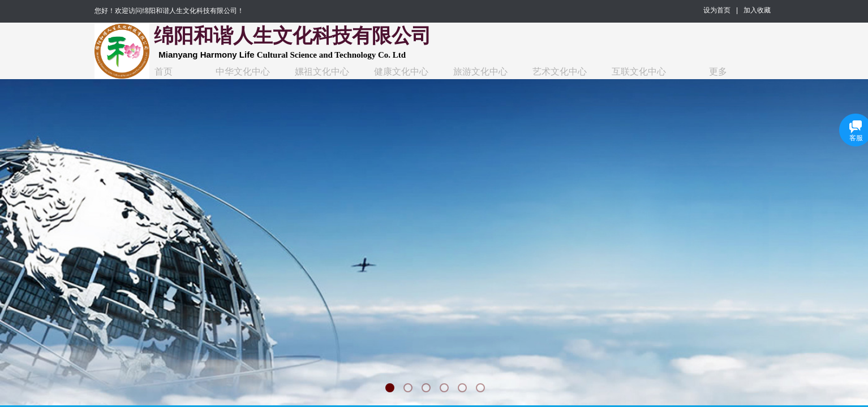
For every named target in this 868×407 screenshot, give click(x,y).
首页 (164, 72)
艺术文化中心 (560, 72)
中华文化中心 (243, 72)
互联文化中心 (639, 72)
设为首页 (717, 10)
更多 (718, 72)
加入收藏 (757, 10)
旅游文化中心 (480, 72)
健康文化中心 (401, 72)
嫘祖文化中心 (322, 72)
